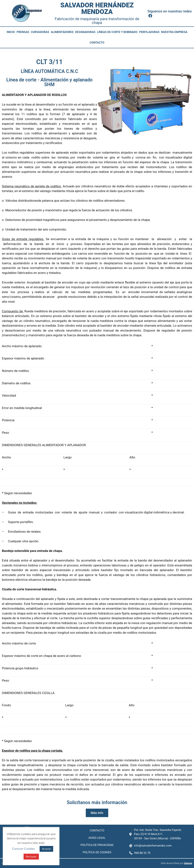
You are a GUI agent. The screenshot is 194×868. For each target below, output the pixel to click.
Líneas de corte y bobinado (117, 32)
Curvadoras (40, 32)
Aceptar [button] (46, 849)
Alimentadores (62, 32)
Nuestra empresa (174, 32)
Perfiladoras (149, 32)
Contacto (97, 43)
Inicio (11, 32)
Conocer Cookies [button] (23, 849)
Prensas (23, 32)
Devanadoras (85, 32)
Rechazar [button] (31, 857)
